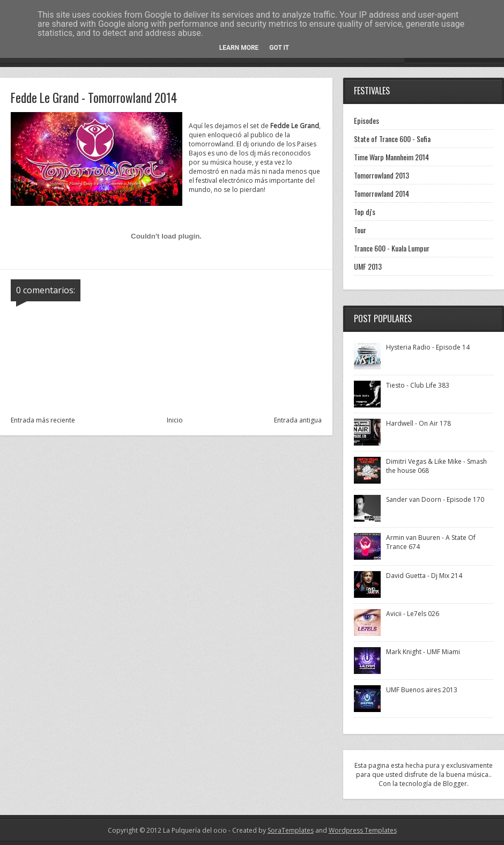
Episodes (366, 120)
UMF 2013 (368, 266)
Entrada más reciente (43, 420)
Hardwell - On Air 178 (418, 423)
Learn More (239, 48)
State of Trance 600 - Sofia (392, 139)
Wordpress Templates (363, 830)
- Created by (270, 830)
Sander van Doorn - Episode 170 (435, 499)
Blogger (455, 784)
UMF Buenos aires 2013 (422, 690)
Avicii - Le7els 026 (413, 614)
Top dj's (365, 212)
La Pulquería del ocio (195, 830)
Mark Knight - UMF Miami (423, 652)
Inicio (175, 420)
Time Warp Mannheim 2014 (391, 157)
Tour (360, 230)
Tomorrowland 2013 (381, 175)
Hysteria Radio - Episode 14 (428, 347)
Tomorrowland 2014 (381, 193)
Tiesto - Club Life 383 (418, 385)
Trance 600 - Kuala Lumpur (392, 248)
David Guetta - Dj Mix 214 (424, 576)
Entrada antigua (298, 420)
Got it (279, 48)
